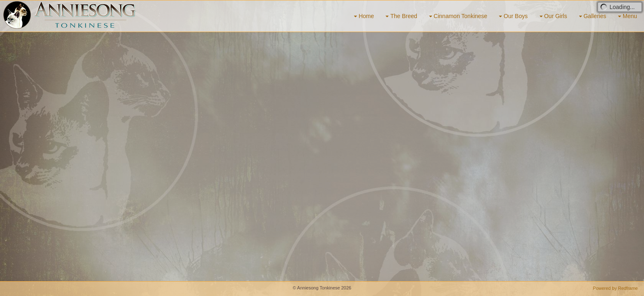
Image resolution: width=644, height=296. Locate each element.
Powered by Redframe (615, 288)
